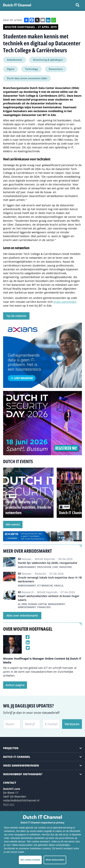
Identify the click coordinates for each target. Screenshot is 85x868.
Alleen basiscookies (55, 860)
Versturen (72, 724)
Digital (11, 69)
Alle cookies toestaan (30, 860)
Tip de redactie (16, 316)
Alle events (13, 524)
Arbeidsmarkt (15, 60)
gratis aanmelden (65, 302)
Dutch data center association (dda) (27, 78)
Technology (31, 69)
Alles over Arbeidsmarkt (22, 615)
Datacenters (56, 69)
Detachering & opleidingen (48, 60)
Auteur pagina (15, 685)
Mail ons (9, 804)
